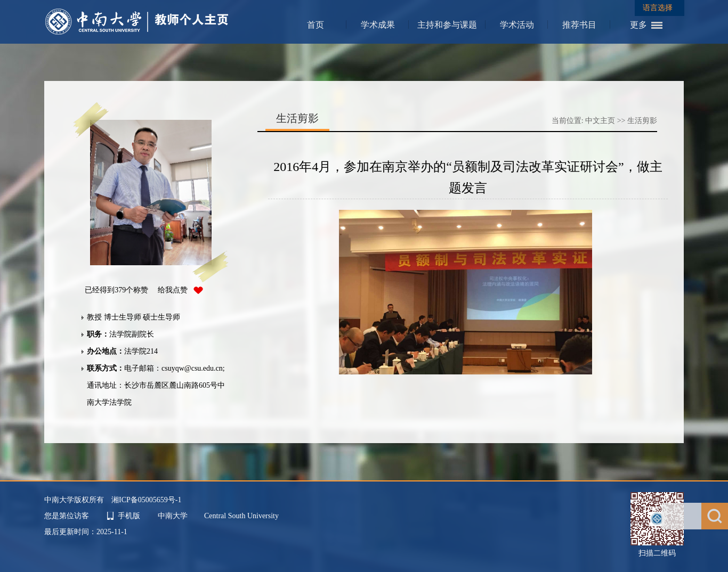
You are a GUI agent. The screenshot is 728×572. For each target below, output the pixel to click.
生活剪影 (642, 121)
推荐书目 (579, 25)
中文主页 (600, 121)
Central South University (241, 516)
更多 (638, 25)
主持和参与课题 (447, 25)
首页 (316, 25)
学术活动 (517, 25)
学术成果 (378, 25)
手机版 (129, 516)
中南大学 (174, 516)
